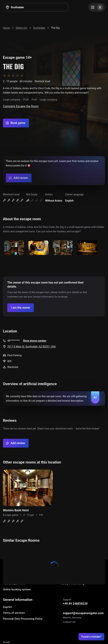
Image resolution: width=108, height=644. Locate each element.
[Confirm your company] (21, 308)
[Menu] (97, 7)
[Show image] (14, 248)
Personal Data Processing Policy (23, 619)
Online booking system (17, 589)
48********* (14, 341)
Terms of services (14, 613)
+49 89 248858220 (75, 604)
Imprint (7, 607)
